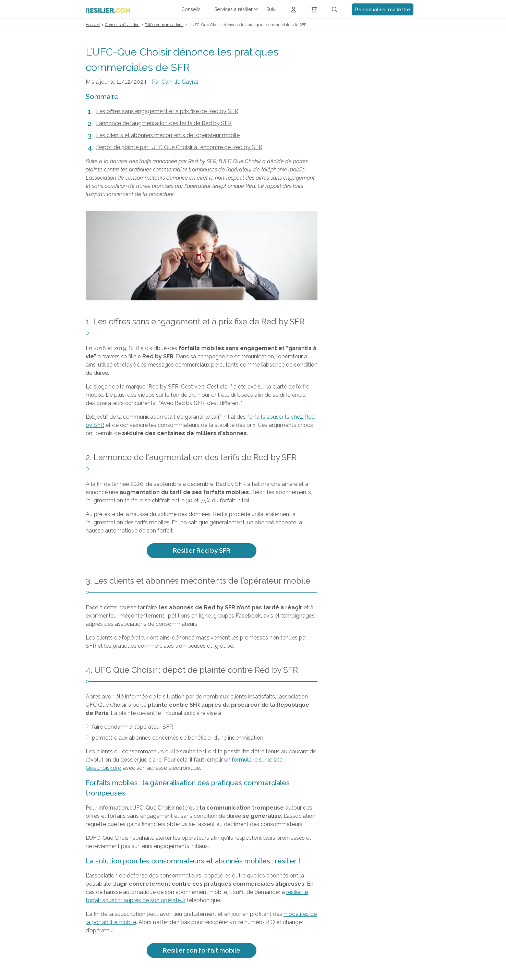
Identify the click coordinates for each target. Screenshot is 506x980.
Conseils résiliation (122, 25)
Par (175, 82)
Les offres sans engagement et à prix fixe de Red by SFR (167, 111)
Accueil (93, 25)
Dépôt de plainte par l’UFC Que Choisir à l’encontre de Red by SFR (179, 147)
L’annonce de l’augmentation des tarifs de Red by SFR (164, 123)
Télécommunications (164, 25)
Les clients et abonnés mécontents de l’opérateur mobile (168, 135)
